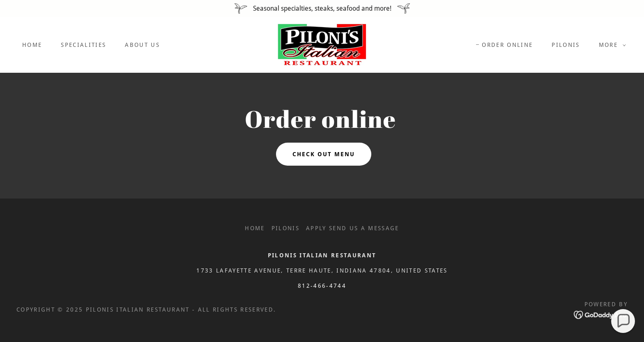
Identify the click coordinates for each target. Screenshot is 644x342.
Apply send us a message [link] (353, 228)
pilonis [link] (566, 45)
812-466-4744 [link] (322, 286)
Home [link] (32, 45)
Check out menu (324, 154)
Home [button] (255, 228)
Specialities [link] (83, 45)
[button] (610, 45)
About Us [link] (142, 45)
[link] (322, 44)
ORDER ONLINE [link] (507, 45)
